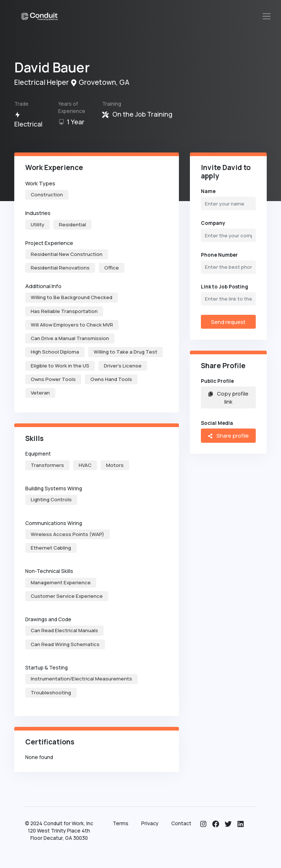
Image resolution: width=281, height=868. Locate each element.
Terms (121, 823)
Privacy (150, 823)
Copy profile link (228, 397)
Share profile (228, 435)
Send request (228, 322)
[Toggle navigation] (267, 16)
